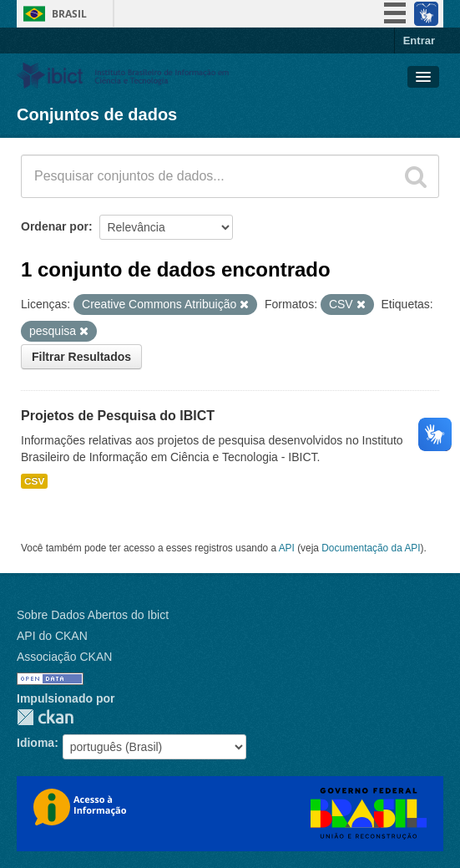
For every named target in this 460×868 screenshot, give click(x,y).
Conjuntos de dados (97, 114)
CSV (34, 481)
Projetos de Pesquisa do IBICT (118, 416)
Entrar (419, 41)
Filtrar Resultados (81, 357)
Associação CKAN (64, 657)
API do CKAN (52, 636)
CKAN (45, 717)
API (287, 548)
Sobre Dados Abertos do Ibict (93, 615)
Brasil (69, 14)
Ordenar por (55, 226)
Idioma (35, 743)
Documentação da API (371, 548)
